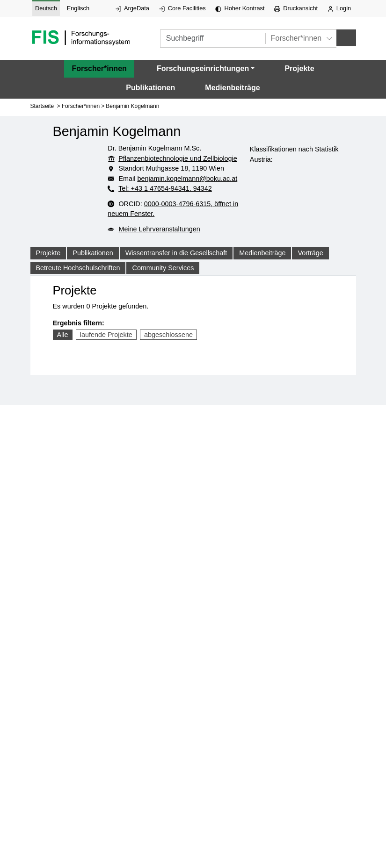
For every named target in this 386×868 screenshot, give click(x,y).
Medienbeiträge (232, 88)
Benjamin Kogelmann (132, 106)
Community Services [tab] (163, 268)
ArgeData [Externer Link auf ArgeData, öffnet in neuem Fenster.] (132, 8)
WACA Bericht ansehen (200, 625)
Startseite (42, 106)
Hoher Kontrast (240, 8)
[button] (206, 69)
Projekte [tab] (48, 253)
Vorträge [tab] (310, 253)
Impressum (200, 557)
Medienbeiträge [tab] (262, 253)
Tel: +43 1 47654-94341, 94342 (165, 188)
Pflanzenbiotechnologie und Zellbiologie (178, 158)
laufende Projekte (106, 335)
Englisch (78, 8)
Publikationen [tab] (93, 253)
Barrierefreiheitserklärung (201, 612)
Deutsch (46, 8)
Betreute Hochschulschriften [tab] (78, 268)
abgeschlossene (168, 335)
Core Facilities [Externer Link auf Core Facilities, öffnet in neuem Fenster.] (182, 8)
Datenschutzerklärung (200, 570)
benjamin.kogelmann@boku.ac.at (187, 179)
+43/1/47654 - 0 (200, 530)
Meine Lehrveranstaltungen (159, 229)
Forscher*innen (99, 68)
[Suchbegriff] (213, 39)
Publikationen (150, 88)
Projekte (299, 68)
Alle (63, 335)
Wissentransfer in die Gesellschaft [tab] (176, 253)
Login (339, 8)
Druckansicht (296, 8)
